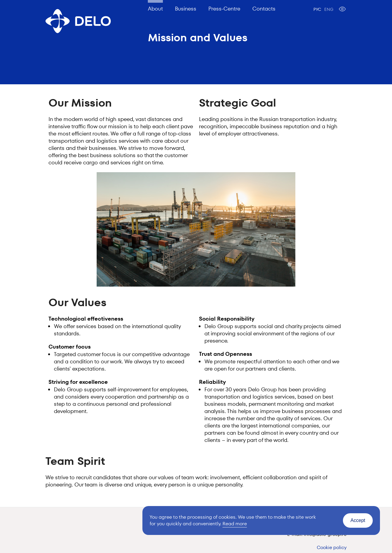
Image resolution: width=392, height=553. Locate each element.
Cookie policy (332, 547)
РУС (317, 9)
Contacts (264, 9)
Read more (235, 524)
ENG (329, 9)
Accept (358, 520)
